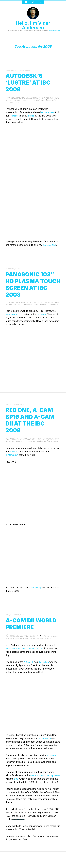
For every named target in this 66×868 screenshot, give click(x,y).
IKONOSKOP (12, 461)
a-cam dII (40, 445)
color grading (12, 99)
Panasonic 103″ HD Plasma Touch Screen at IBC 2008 (32, 287)
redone (47, 448)
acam (57, 445)
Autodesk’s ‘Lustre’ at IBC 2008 (33, 82)
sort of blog (37, 594)
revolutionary (46, 651)
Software (21, 70)
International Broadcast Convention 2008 (26, 662)
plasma (36, 311)
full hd (44, 309)
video (29, 70)
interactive (18, 311)
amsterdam (14, 446)
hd (49, 309)
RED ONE (15, 458)
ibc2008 (18, 100)
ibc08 (11, 100)
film (57, 99)
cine (8, 411)
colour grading (33, 99)
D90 (28, 792)
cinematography (53, 97)
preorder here (19, 836)
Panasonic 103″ (14, 321)
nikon (22, 651)
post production (49, 100)
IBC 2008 (43, 321)
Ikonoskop (45, 675)
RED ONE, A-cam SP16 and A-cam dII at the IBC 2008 (31, 426)
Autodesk (15, 116)
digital (43, 99)
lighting (25, 100)
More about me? (54, 31)
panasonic (28, 311)
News (24, 621)
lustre (33, 100)
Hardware (10, 70)
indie (30, 448)
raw (27, 651)
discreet (51, 99)
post (38, 100)
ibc (7, 100)
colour (22, 99)
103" (32, 309)
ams (7, 446)
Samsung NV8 (50, 245)
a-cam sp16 (49, 445)
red (35, 448)
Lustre (32, 116)
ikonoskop (10, 651)
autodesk (34, 97)
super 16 (55, 448)
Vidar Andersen (22, 97)
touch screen (52, 311)
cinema (42, 97)
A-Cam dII (29, 675)
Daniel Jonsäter (31, 650)
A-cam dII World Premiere (23, 633)
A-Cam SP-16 (45, 751)
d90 (22, 650)
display (37, 309)
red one (40, 448)
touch (43, 311)
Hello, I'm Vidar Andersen (33, 25)
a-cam (32, 445)
